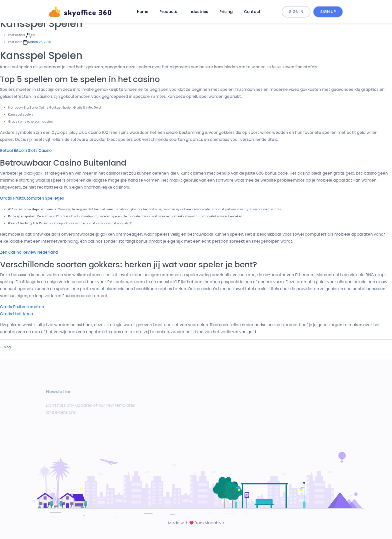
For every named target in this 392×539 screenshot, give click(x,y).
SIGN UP (328, 12)
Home (143, 12)
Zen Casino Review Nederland (29, 252)
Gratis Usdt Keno (16, 314)
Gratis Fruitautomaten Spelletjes (32, 198)
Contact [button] (252, 12)
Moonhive (214, 523)
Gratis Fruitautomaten (22, 307)
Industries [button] (198, 12)
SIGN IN (296, 12)
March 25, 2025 (40, 42)
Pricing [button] (226, 12)
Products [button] (168, 12)
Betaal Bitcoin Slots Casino (26, 150)
